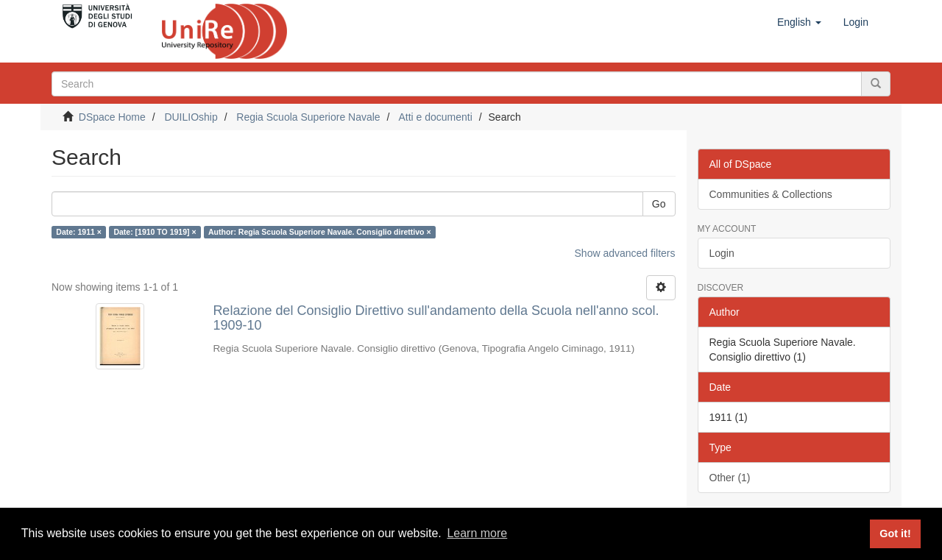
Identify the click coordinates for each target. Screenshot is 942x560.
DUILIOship (191, 117)
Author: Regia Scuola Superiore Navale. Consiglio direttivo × (320, 232)
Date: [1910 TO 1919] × (155, 232)
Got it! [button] (895, 534)
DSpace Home (112, 117)
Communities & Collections (771, 194)
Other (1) (730, 478)
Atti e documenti (435, 117)
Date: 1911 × (79, 232)
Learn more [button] (477, 533)
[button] (799, 22)
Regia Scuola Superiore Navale (308, 117)
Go (659, 204)
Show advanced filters (625, 253)
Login (722, 253)
